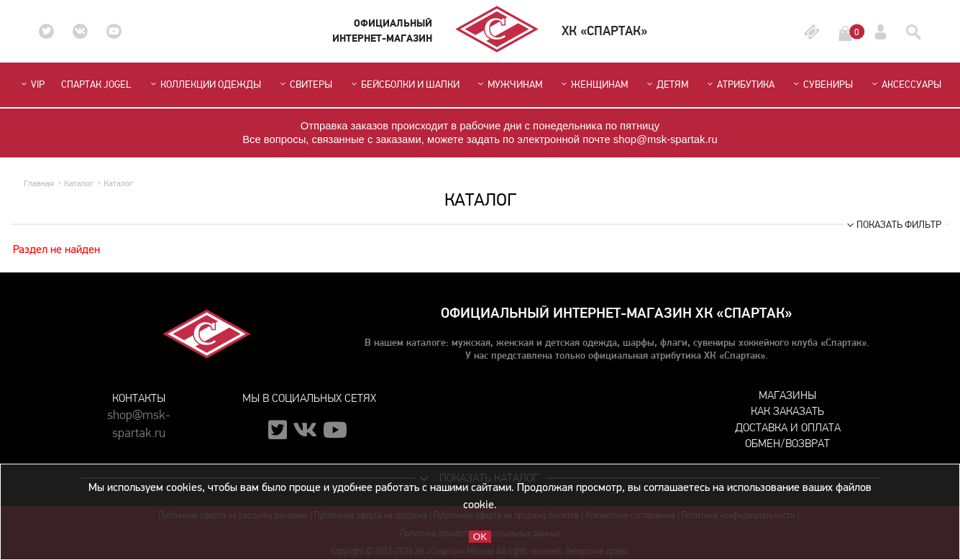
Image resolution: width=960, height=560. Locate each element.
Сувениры (822, 84)
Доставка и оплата (788, 427)
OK (480, 537)
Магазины (787, 395)
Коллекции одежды (205, 84)
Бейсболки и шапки (404, 84)
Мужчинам (509, 84)
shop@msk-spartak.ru (139, 421)
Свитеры (305, 84)
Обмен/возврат (787, 443)
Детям (666, 84)
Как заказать (787, 411)
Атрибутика (740, 84)
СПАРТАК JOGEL (96, 84)
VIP (32, 84)
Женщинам (593, 84)
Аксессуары (905, 84)
